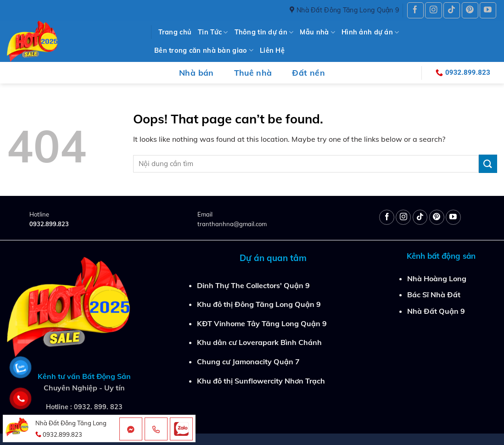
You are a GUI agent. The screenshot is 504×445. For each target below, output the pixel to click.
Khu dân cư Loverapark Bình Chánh (259, 342)
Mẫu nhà (317, 32)
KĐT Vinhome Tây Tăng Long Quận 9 (262, 323)
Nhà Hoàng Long (437, 278)
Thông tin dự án (264, 32)
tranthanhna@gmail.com (232, 224)
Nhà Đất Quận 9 (436, 311)
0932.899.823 (49, 224)
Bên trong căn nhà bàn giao (204, 50)
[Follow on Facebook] (415, 10)
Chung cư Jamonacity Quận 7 (248, 362)
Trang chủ (175, 32)
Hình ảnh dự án (370, 32)
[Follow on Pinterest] (470, 10)
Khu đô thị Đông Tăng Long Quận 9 (259, 304)
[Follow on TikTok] (452, 10)
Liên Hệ (272, 50)
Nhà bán (196, 72)
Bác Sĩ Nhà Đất (434, 295)
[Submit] (488, 164)
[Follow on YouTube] (488, 10)
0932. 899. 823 (98, 407)
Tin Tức (213, 32)
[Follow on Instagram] (433, 10)
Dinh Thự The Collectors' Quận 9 (253, 285)
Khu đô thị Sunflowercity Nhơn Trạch (261, 381)
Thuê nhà (253, 72)
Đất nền (308, 72)
